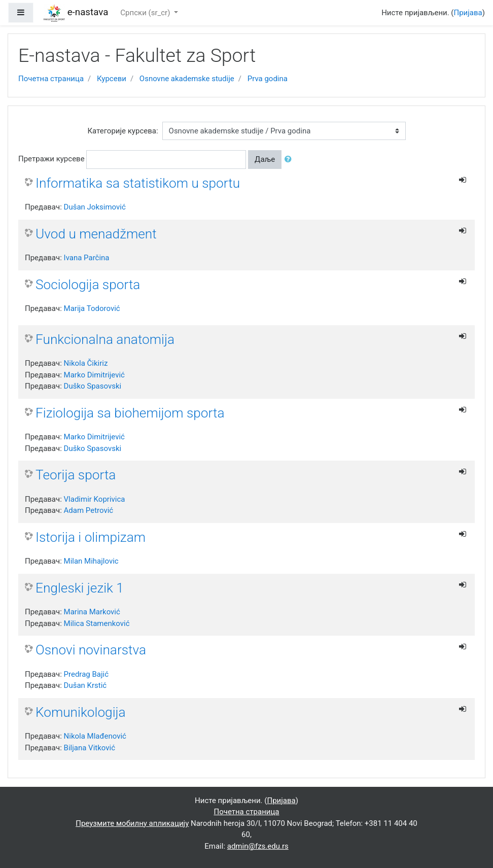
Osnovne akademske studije (187, 79)
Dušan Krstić (85, 685)
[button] (290, 160)
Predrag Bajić (86, 674)
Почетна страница (51, 79)
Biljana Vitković (90, 748)
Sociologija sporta (88, 285)
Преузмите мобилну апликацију (132, 823)
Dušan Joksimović (95, 207)
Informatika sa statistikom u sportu (138, 183)
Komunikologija (81, 712)
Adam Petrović (89, 510)
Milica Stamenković (97, 623)
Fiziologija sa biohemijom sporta (130, 413)
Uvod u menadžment (96, 234)
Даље (265, 159)
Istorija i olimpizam (91, 537)
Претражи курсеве (51, 159)
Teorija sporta (76, 475)
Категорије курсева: (122, 131)
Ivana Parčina (87, 258)
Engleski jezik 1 (80, 588)
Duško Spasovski (93, 386)
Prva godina (268, 79)
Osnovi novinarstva (91, 650)
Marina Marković (92, 612)
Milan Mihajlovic (91, 561)
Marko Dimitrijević (94, 375)
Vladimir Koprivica (95, 499)
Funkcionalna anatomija (105, 339)
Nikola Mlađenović (95, 736)
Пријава (468, 13)
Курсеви (112, 79)
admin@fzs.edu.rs (258, 846)
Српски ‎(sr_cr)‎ (146, 13)
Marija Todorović (92, 308)
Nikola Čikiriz (86, 363)
